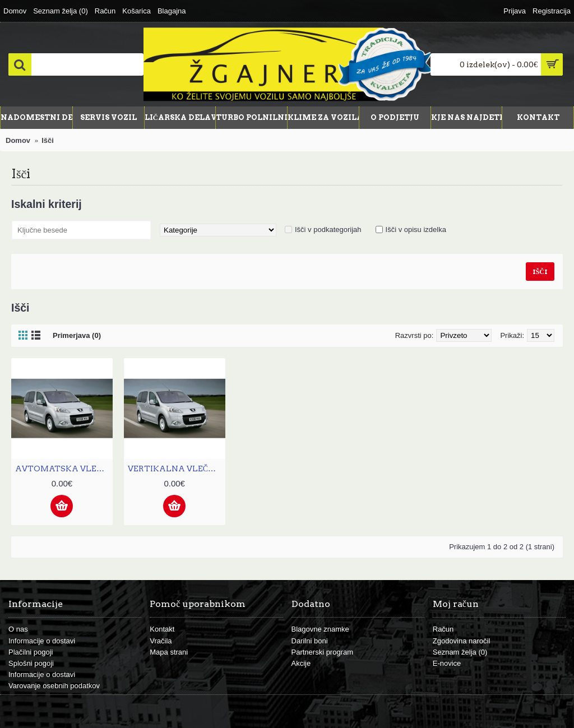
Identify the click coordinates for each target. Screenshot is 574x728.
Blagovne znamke (320, 629)
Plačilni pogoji (31, 652)
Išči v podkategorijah (328, 229)
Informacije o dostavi (42, 641)
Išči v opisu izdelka (416, 229)
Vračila (161, 641)
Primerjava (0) (77, 335)
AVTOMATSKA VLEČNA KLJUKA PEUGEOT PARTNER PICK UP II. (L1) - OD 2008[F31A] (64, 469)
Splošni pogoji (31, 663)
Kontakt (162, 629)
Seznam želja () (460, 652)
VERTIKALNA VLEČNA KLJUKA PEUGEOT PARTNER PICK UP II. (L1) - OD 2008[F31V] (177, 469)
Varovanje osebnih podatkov (54, 686)
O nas (18, 629)
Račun (443, 629)
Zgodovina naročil (462, 641)
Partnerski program (323, 652)
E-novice (447, 663)
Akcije (301, 663)
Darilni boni (310, 641)
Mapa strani (169, 652)
